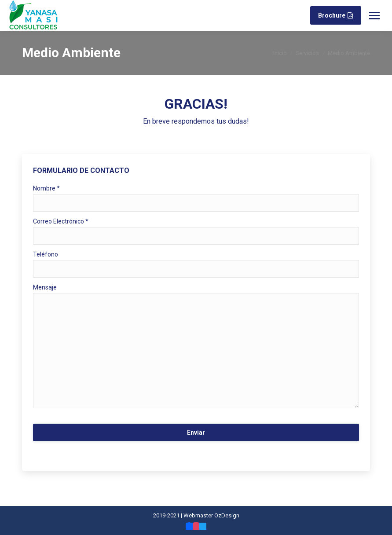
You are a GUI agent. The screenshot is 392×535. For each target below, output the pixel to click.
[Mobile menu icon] (374, 16)
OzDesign (227, 515)
